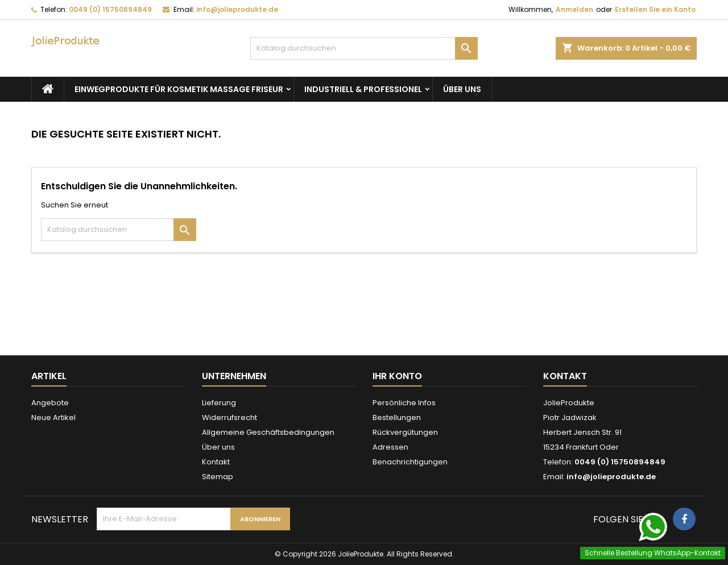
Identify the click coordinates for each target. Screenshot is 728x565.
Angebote (50, 403)
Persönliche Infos (404, 403)
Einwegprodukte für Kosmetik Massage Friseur (179, 89)
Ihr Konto (397, 376)
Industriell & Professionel (363, 89)
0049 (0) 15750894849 (110, 9)
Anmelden (574, 9)
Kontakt (216, 462)
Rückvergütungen (405, 432)
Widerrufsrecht (229, 417)
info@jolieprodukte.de (237, 9)
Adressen (390, 447)
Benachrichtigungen (410, 462)
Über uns (462, 89)
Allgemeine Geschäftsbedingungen (268, 432)
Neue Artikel (53, 417)
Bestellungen (397, 417)
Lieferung (219, 403)
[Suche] (364, 48)
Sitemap (218, 477)
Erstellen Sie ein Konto (655, 9)
